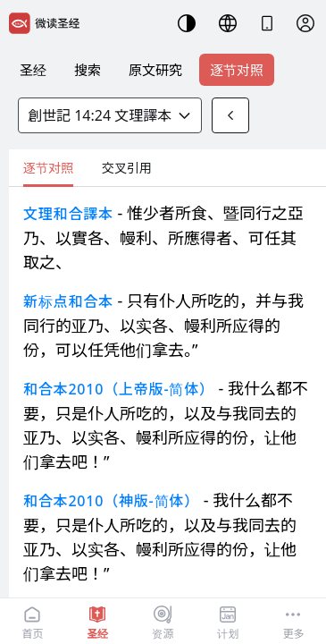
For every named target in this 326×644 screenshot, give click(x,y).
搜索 (88, 70)
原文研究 (155, 70)
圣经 (33, 70)
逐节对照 (237, 70)
